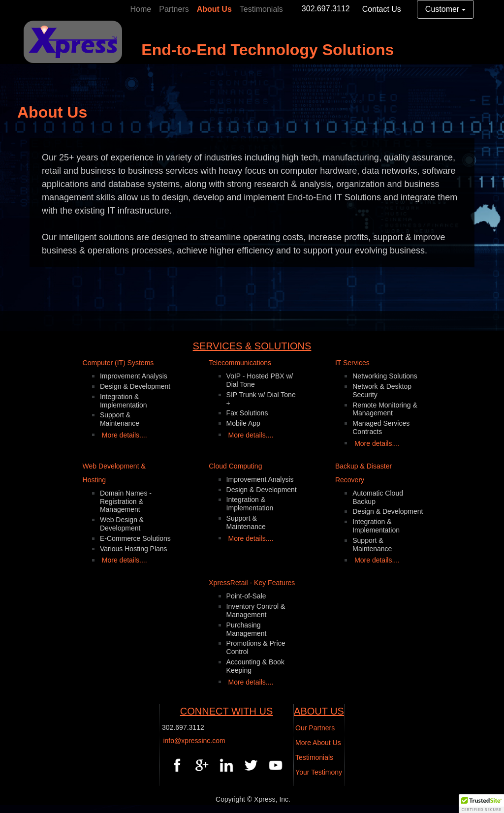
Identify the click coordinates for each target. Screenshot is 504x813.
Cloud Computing (235, 466)
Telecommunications (240, 363)
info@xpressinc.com (194, 741)
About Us (214, 9)
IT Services (352, 363)
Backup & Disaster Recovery (363, 473)
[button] (481, 804)
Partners (174, 9)
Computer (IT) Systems (118, 363)
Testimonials (261, 9)
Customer (442, 9)
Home (141, 9)
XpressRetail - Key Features (252, 583)
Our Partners (315, 728)
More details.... (125, 435)
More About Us (318, 743)
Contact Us (382, 9)
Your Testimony (319, 772)
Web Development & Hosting (114, 473)
